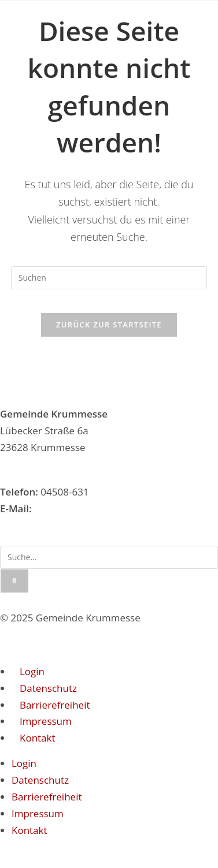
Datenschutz (48, 688)
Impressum (46, 721)
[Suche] (14, 581)
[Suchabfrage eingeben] (109, 278)
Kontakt (38, 738)
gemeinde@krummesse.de (95, 508)
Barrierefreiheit (55, 705)
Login (32, 671)
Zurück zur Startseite (109, 325)
